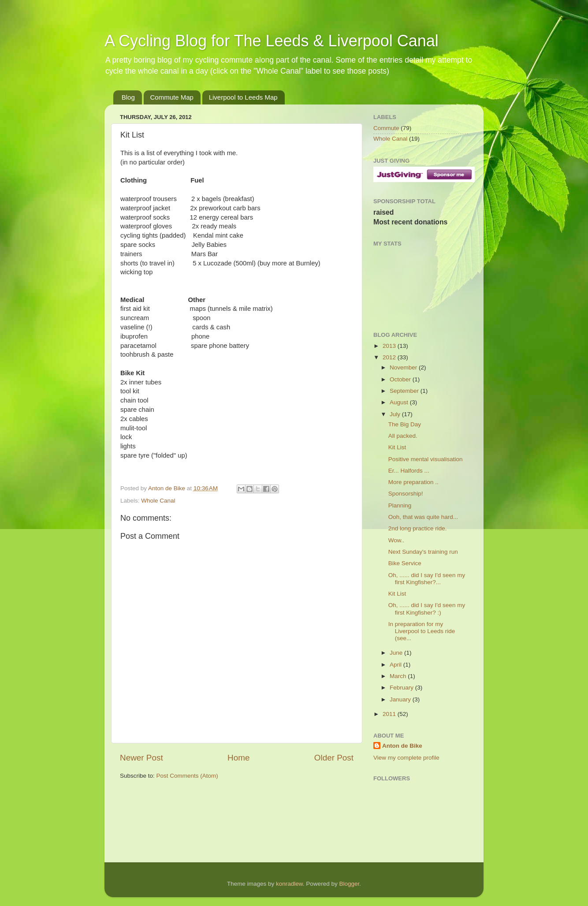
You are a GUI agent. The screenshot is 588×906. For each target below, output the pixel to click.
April (396, 665)
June (397, 653)
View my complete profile (406, 758)
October (401, 379)
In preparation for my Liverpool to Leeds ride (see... (422, 631)
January (401, 699)
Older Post (334, 758)
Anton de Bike (167, 488)
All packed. (403, 436)
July (396, 414)
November (404, 367)
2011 (390, 714)
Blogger (349, 884)
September (405, 391)
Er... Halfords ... (409, 471)
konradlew (289, 884)
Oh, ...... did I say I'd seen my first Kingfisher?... (427, 579)
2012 (390, 357)
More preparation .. (413, 482)
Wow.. (396, 540)
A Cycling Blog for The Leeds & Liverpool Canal (272, 41)
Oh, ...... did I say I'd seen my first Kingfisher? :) (427, 609)
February (402, 688)
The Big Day (405, 424)
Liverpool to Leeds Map (243, 97)
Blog (128, 97)
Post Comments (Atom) (187, 776)
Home (238, 758)
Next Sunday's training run (423, 552)
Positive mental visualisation (426, 459)
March (399, 676)
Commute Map (172, 97)
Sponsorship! (406, 494)
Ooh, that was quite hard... (423, 517)
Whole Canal (158, 501)
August (400, 402)
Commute (386, 128)
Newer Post (141, 758)
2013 (390, 346)
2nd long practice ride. (418, 528)
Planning (400, 505)
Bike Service (405, 563)
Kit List (397, 447)
